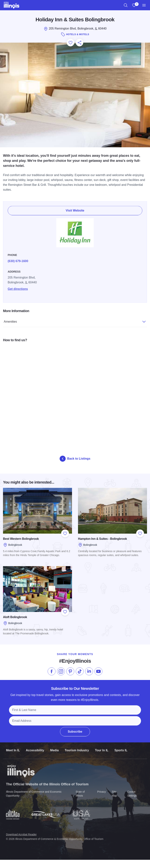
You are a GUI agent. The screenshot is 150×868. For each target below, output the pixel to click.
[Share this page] (79, 43)
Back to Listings (75, 459)
